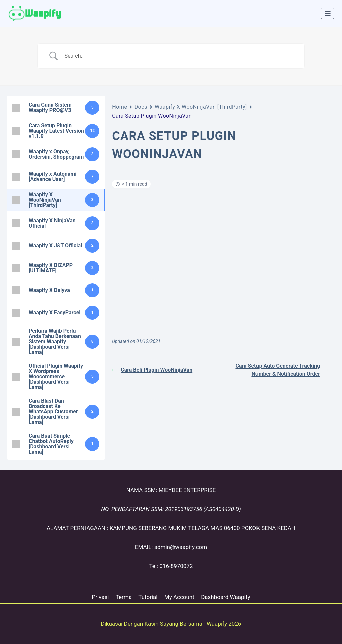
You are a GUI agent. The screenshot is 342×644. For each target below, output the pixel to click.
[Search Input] (179, 56)
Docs (141, 107)
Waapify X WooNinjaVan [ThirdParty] (201, 107)
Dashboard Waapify (226, 597)
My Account (179, 597)
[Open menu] (327, 13)
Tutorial (148, 597)
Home (119, 107)
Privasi (100, 597)
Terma (124, 597)
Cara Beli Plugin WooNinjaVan (152, 370)
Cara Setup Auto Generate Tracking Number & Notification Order (282, 370)
